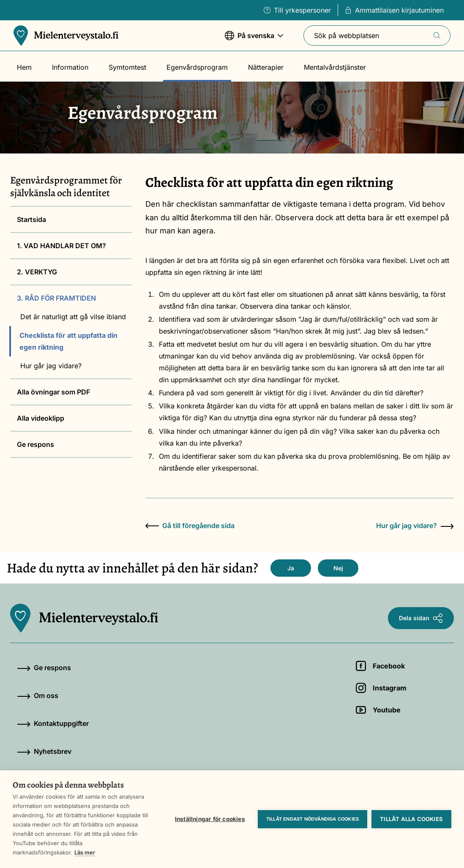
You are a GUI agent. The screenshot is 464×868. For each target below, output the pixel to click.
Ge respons (35, 444)
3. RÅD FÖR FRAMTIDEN (56, 298)
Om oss (38, 695)
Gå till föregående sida (190, 526)
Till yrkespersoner (297, 10)
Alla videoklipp (41, 418)
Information (70, 67)
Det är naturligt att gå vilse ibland (73, 317)
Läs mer (85, 852)
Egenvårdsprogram (197, 67)
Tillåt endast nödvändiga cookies (313, 819)
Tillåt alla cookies (411, 819)
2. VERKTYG (37, 272)
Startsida (31, 219)
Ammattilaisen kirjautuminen (394, 10)
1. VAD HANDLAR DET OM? (61, 246)
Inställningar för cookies (210, 819)
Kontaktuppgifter (53, 723)
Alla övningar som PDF (53, 392)
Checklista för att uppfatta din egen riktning (68, 341)
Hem (24, 67)
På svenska (254, 40)
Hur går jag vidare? (51, 366)
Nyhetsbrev (44, 751)
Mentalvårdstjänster (335, 67)
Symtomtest (127, 67)
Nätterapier (266, 67)
